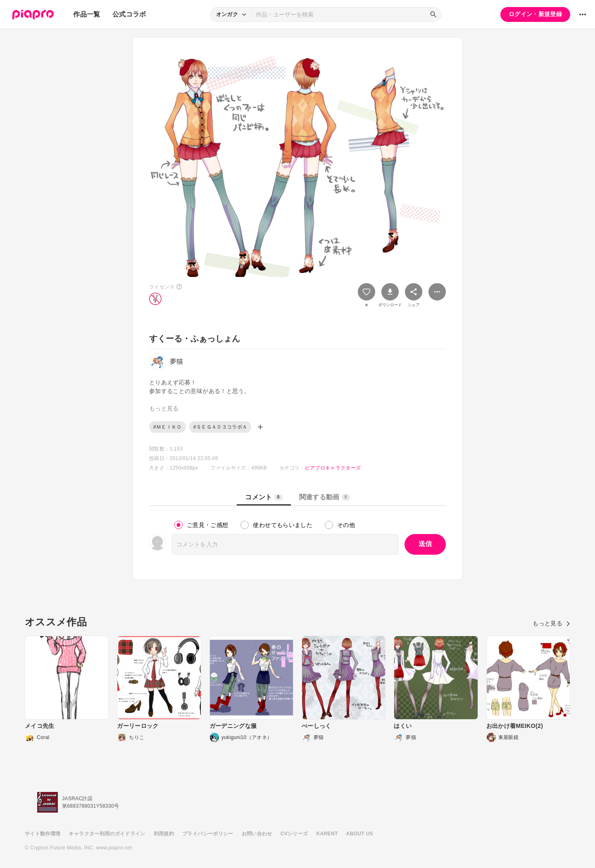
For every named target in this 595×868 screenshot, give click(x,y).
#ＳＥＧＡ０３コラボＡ (220, 427)
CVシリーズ (294, 834)
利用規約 (164, 834)
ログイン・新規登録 (535, 14)
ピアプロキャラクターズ (333, 468)
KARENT (327, 834)
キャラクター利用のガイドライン (107, 834)
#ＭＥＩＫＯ (168, 427)
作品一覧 (87, 14)
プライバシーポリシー (208, 834)
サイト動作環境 (43, 834)
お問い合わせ (257, 834)
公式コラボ (129, 14)
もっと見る (551, 623)
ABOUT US (360, 834)
